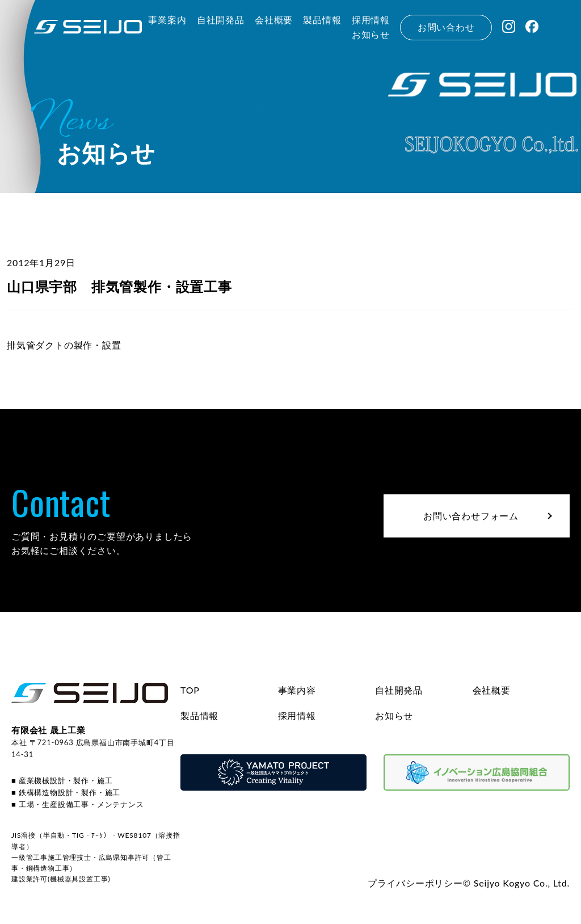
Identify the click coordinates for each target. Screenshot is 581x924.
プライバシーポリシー (415, 883)
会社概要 (492, 690)
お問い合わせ (446, 27)
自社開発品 (399, 690)
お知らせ (394, 715)
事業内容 (297, 690)
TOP (190, 690)
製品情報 (199, 715)
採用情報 (297, 715)
